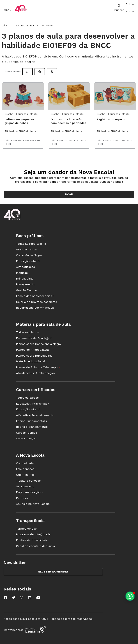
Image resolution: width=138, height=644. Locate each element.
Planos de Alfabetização (33, 350)
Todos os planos (27, 332)
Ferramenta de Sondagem (34, 338)
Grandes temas (27, 249)
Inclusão (22, 273)
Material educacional (31, 361)
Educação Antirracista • (32, 404)
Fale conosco (25, 469)
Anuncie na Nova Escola (33, 504)
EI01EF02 (17, 140)
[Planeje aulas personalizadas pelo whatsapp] (130, 596)
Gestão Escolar (27, 290)
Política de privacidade (32, 540)
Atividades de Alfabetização (35, 373)
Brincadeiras (25, 279)
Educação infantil (28, 261)
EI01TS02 (121, 140)
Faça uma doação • (29, 492)
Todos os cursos (27, 398)
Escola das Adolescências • (35, 296)
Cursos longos (26, 438)
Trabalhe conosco (28, 481)
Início (5, 26)
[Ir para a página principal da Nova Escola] (21, 12)
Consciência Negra (29, 255)
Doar (69, 194)
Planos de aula (25, 26)
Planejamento (26, 284)
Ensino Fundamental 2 (32, 421)
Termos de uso (26, 529)
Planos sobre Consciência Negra (38, 344)
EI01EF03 (29, 140)
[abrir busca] (119, 8)
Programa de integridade (33, 534)
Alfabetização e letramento (35, 415)
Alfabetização (26, 267)
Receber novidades (53, 572)
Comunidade (25, 463)
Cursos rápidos (27, 433)
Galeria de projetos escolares (36, 302)
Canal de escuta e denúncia (35, 546)
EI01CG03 (109, 140)
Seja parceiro (25, 486)
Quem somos (25, 475)
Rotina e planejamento (32, 427)
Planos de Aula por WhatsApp (38, 367)
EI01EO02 (63, 140)
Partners (22, 498)
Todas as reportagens (31, 244)
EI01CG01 (75, 140)
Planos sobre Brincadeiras (34, 356)
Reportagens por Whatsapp (35, 308)
